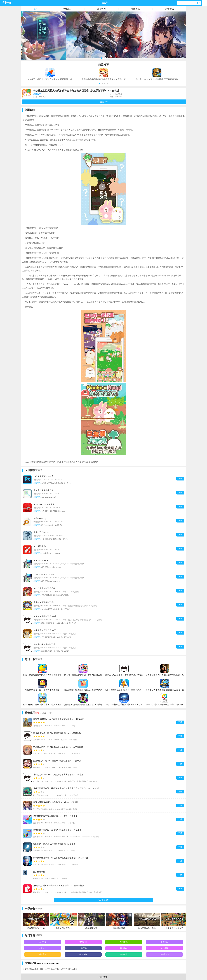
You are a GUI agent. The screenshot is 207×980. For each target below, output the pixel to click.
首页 (35, 9)
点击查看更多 (103, 900)
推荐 (37, 713)
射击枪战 (170, 9)
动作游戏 (67, 9)
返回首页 (103, 977)
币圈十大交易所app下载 (49, 969)
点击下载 (104, 102)
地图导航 (135, 9)
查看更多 (39, 470)
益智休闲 (101, 9)
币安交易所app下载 (30, 969)
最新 (44, 713)
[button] (100, 84)
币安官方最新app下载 (69, 969)
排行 (51, 713)
